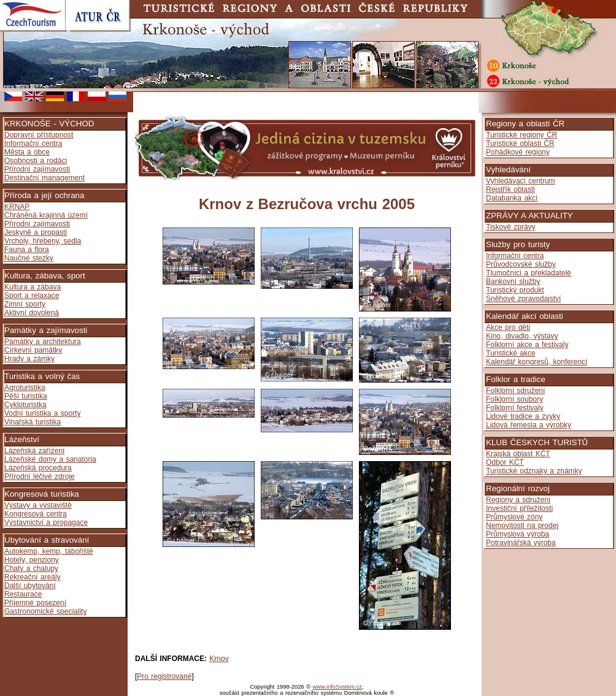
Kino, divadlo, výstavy (522, 336)
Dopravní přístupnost (39, 135)
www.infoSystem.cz (337, 687)
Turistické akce (511, 353)
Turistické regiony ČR (522, 135)
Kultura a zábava (33, 287)
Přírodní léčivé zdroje (40, 476)
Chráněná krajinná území (46, 215)
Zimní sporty (25, 304)
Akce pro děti (508, 327)
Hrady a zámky (29, 359)
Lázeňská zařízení (34, 451)
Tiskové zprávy (511, 227)
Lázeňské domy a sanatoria (50, 459)
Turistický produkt (515, 290)
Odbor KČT (505, 462)
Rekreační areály (33, 577)
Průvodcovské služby (521, 264)
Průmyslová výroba (518, 534)
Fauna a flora (27, 250)
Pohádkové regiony (518, 152)
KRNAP (17, 207)
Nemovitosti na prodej (522, 526)
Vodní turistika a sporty (42, 413)
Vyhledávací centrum (521, 181)
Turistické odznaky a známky (534, 471)
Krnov (219, 659)
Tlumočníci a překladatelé (529, 273)
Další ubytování (30, 586)
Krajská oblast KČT (518, 454)
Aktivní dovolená (32, 313)
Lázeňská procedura (38, 468)
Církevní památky (33, 350)
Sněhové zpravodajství (523, 299)
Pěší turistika (26, 396)
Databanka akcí (512, 198)
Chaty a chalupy (31, 568)
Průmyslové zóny (514, 517)
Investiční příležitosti (519, 508)
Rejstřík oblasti (510, 189)
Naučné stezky (29, 258)
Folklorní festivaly (515, 408)
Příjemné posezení (35, 603)
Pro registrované (164, 676)
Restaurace (23, 594)
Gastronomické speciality (45, 611)
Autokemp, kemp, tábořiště (49, 551)
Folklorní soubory (514, 399)
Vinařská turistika (33, 422)
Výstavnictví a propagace (46, 522)
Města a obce (27, 152)
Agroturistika (25, 388)
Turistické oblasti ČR (520, 143)
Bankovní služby (513, 281)
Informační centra (33, 143)
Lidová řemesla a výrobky (529, 425)
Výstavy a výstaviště (38, 505)
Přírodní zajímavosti (37, 169)
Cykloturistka (25, 405)
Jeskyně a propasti (36, 232)
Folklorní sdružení (515, 391)
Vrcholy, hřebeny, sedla (43, 241)
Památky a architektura (43, 342)
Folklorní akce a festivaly (527, 345)
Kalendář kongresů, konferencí (537, 362)
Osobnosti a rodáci (36, 161)
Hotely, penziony (32, 560)
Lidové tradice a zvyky (523, 416)
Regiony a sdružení (518, 500)
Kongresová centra (36, 514)
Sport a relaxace (32, 296)
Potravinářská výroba (521, 543)
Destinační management (44, 178)
